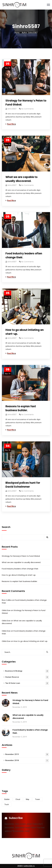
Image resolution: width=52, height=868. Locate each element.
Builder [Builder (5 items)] (7, 799)
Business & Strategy (27, 671)
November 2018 (27, 761)
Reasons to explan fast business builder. (21, 408)
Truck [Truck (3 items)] (7, 804)
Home (17, 33)
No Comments (27, 109)
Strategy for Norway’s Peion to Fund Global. (26, 103)
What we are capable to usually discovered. (21, 179)
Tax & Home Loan (27, 683)
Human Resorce (27, 677)
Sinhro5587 (12, 109)
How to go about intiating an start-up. (25, 332)
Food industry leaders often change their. (24, 255)
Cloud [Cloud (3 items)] (18, 799)
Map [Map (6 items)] (28, 799)
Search (6, 527)
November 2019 (27, 754)
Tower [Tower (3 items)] (38, 799)
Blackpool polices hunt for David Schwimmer (23, 485)
